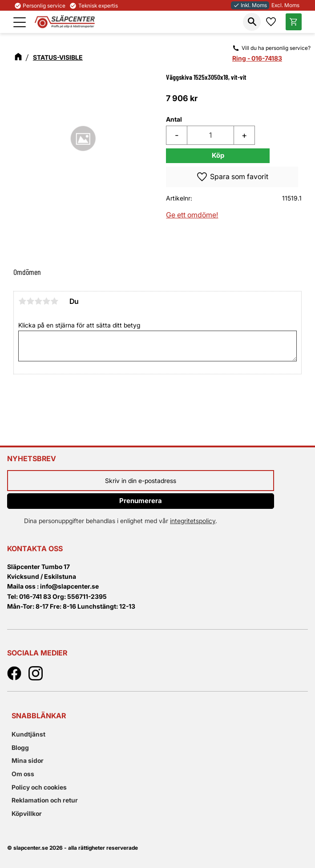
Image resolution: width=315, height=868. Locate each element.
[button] (20, 22)
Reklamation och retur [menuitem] (45, 800)
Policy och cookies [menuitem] (39, 787)
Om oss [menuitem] (23, 774)
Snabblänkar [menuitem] (39, 716)
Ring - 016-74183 (257, 58)
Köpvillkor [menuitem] (27, 813)
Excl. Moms (285, 5)
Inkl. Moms (250, 5)
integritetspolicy (193, 521)
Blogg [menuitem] (20, 747)
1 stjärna (22, 301)
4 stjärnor (46, 301)
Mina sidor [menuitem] (28, 760)
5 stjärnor (54, 301)
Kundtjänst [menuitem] (28, 734)
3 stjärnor (38, 301)
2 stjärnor (30, 301)
